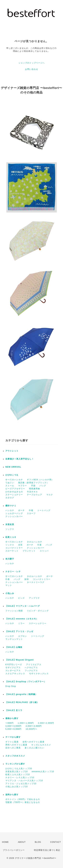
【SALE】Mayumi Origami (20, 660)
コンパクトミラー (14, 548)
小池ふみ (10, 593)
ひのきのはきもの (14, 492)
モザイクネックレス (39, 674)
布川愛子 (10, 559)
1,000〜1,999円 (26, 723)
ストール (10, 486)
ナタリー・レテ (13, 572)
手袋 (33, 486)
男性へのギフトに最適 (16, 745)
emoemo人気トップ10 (43, 772)
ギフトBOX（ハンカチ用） (40, 480)
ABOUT (22, 842)
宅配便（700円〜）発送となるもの (23, 802)
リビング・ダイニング (38, 611)
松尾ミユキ (11, 537)
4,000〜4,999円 (34, 726)
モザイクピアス (13, 668)
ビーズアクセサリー (15, 489)
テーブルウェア (35, 495)
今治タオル (32, 492)
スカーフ (31, 513)
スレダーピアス (13, 671)
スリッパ (44, 551)
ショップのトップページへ (32, 63)
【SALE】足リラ (14, 710)
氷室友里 (10, 524)
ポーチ (21, 510)
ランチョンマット (14, 639)
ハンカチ (10, 510)
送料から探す (12, 795)
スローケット (12, 551)
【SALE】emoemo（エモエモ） (22, 619)
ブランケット (29, 551)
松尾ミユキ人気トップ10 (18, 775)
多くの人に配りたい (35, 748)
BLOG (38, 842)
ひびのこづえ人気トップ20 (19, 769)
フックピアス (31, 671)
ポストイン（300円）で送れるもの (23, 799)
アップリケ (34, 598)
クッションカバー (14, 516)
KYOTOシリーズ (14, 665)
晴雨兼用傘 (35, 489)
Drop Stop (11, 686)
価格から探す (12, 718)
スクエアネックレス (15, 674)
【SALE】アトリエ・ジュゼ (19, 631)
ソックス (10, 529)
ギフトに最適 (12, 742)
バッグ (43, 486)
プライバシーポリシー (14, 850)
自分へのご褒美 (13, 748)
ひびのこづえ (12, 475)
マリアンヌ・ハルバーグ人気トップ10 (24, 781)
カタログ (10, 498)
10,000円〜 (31, 729)
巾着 (31, 510)
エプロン (23, 636)
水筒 (20, 545)
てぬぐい (10, 483)
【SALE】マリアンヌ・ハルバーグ (23, 606)
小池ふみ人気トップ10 (16, 787)
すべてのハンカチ (14, 480)
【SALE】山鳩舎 (14, 647)
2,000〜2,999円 (46, 723)
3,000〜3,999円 (13, 726)
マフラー (23, 486)
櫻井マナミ (11, 506)
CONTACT (56, 842)
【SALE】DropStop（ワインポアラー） (26, 682)
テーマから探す (13, 737)
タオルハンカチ (35, 542)
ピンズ (21, 598)
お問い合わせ (32, 69)
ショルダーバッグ (14, 513)
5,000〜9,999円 (13, 729)
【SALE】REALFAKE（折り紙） (22, 702)
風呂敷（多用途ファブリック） (33, 483)
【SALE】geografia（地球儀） (21, 694)
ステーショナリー (14, 495)
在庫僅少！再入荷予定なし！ (20, 459)
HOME (5, 842)
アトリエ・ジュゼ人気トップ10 (21, 784)
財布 (27, 579)
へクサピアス (31, 668)
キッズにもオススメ (41, 745)
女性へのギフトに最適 (33, 742)
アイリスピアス (34, 665)
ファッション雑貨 (14, 611)
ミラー (21, 623)
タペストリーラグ (36, 582)
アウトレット (12, 451)
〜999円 (9, 723)
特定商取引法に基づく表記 (47, 850)
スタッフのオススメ (15, 756)
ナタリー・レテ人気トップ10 (20, 778)
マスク (50, 495)
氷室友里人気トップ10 (16, 772)
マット (9, 585)
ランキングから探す (15, 764)
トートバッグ (44, 510)
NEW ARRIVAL (13, 467)
